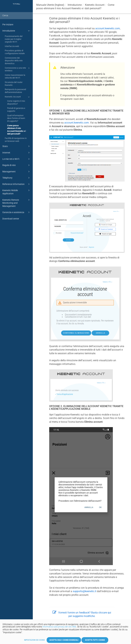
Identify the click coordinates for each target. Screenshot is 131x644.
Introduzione (16, 31)
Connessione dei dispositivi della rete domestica (14, 61)
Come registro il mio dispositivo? (16, 102)
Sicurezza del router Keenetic (14, 84)
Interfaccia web (12, 46)
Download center (11, 219)
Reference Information (16, 184)
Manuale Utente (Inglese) (50, 5)
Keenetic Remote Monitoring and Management (16, 203)
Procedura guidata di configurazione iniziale (15, 52)
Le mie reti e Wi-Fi (16, 159)
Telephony (16, 178)
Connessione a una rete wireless (18, 69)
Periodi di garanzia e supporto (16, 110)
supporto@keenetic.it (85, 591)
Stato (16, 146)
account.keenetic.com (108, 28)
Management (16, 172)
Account (95, 5)
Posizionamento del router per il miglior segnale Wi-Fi (14, 39)
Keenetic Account (18, 97)
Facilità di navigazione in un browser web (16, 140)
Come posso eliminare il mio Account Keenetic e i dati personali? (16, 130)
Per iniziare (8, 25)
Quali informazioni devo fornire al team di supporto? (16, 118)
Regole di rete (16, 165)
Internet (16, 153)
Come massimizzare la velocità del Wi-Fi (15, 76)
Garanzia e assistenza (16, 212)
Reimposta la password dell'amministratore (15, 91)
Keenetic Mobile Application (16, 192)
